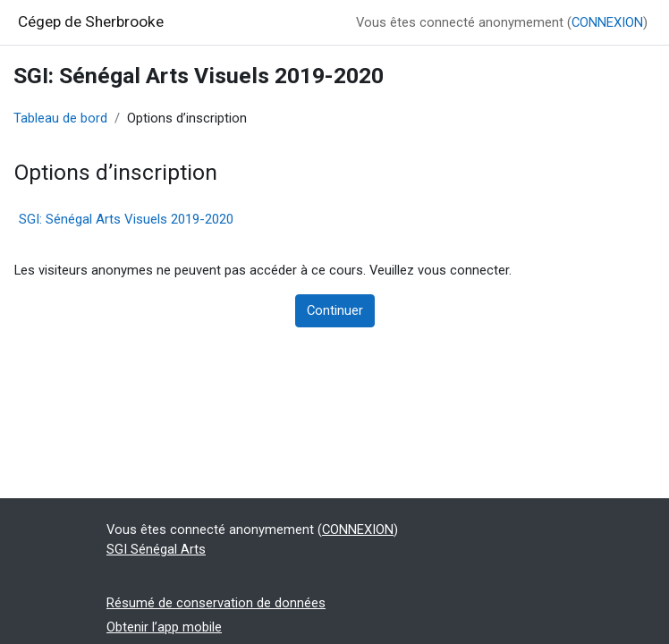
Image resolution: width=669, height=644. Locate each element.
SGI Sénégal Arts (156, 549)
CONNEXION (607, 22)
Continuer (335, 310)
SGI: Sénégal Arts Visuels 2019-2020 (126, 219)
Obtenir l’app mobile (164, 627)
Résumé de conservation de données (216, 603)
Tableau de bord (60, 118)
